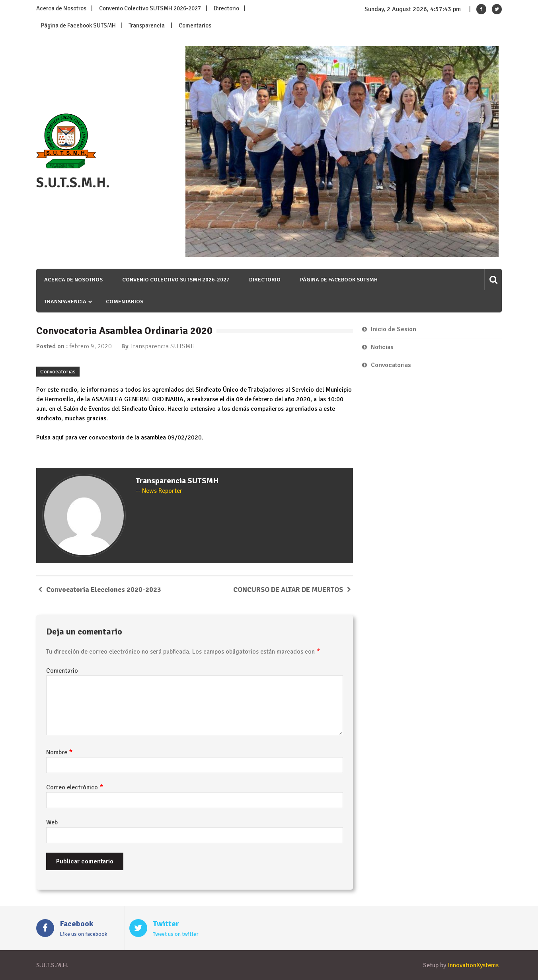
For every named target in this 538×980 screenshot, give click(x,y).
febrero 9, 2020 (91, 346)
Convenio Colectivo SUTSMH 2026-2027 (150, 8)
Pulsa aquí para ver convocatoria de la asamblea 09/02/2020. (120, 437)
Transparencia (147, 25)
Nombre (59, 752)
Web (52, 822)
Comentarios (195, 25)
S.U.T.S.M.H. (73, 183)
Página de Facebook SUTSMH (78, 25)
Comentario (62, 671)
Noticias (382, 347)
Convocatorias (58, 372)
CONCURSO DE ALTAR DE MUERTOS (288, 590)
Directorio (226, 8)
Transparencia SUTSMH (163, 346)
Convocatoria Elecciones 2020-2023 (104, 590)
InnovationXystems (473, 965)
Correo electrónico (75, 787)
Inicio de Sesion (394, 329)
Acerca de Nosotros (61, 8)
